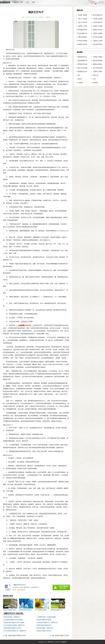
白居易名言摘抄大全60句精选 (13, 620)
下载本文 (48, 17)
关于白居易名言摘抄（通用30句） (15, 625)
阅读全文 (41, 17)
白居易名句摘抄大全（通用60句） (48, 622)
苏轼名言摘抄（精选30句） (45, 628)
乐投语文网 (50, 642)
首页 (21, 2)
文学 (28, 2)
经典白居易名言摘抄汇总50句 (17, 635)
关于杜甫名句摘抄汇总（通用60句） (15, 631)
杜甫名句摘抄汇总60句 (44, 631)
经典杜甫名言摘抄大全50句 (13, 628)
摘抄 (34, 2)
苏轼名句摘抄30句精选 (44, 620)
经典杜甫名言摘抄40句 (44, 625)
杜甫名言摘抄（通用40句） (13, 617)
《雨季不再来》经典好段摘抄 (46, 617)
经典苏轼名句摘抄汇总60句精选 (14, 622)
